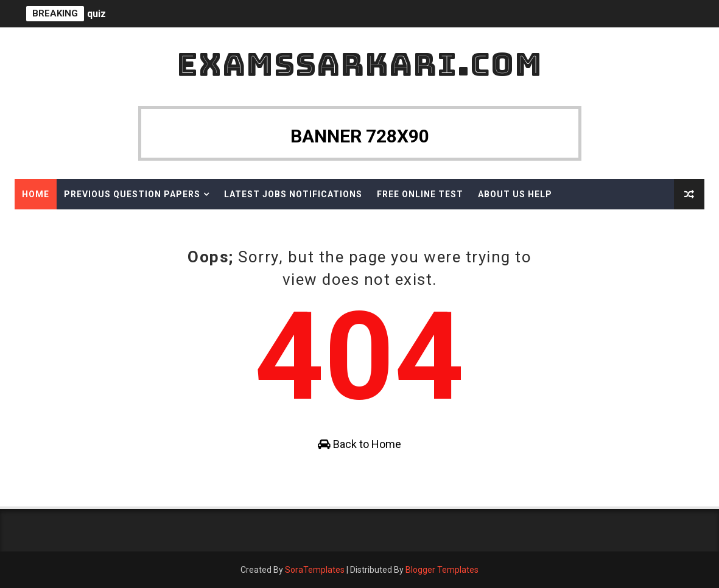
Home (36, 194)
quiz (96, 14)
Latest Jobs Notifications (293, 194)
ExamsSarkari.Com (359, 64)
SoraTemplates (315, 570)
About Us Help (515, 194)
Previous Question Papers (132, 194)
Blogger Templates (442, 570)
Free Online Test (420, 194)
